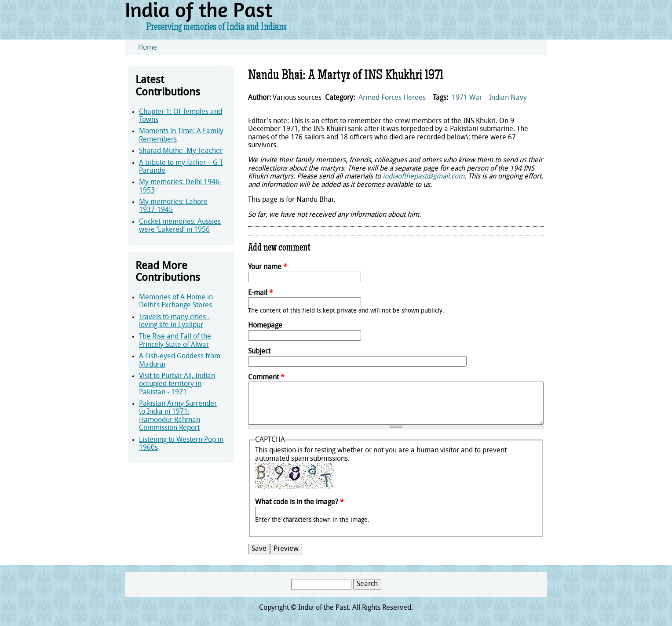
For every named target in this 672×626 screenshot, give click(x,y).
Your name (268, 267)
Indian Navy (508, 98)
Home (148, 48)
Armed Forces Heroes (392, 98)
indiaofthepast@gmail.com (424, 177)
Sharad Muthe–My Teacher (181, 151)
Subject (259, 352)
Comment (266, 378)
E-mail (261, 293)
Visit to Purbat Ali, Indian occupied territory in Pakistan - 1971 (177, 384)
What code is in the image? (299, 502)
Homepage (265, 326)
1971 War (467, 98)
